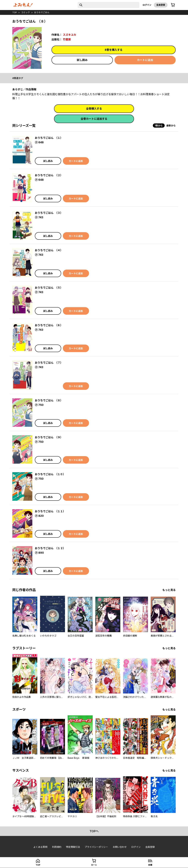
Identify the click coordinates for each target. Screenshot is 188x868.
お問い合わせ (120, 847)
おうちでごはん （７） (49, 363)
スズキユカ (69, 35)
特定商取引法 (73, 847)
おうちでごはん (42, 12)
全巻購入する (94, 109)
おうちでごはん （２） (49, 175)
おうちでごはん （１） (49, 138)
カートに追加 (145, 60)
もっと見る (169, 590)
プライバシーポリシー (96, 847)
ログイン (147, 5)
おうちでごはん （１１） (50, 511)
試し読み (82, 60)
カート (94, 865)
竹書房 (67, 39)
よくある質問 (40, 847)
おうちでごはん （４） (49, 250)
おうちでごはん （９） (49, 437)
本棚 (150, 865)
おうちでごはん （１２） (50, 548)
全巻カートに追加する (94, 119)
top (15, 12)
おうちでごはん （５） (49, 288)
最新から (171, 126)
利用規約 (57, 847)
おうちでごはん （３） (49, 213)
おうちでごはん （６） (49, 325)
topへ (94, 831)
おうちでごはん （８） (49, 400)
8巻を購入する (114, 50)
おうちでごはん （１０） (50, 474)
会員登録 (161, 5)
